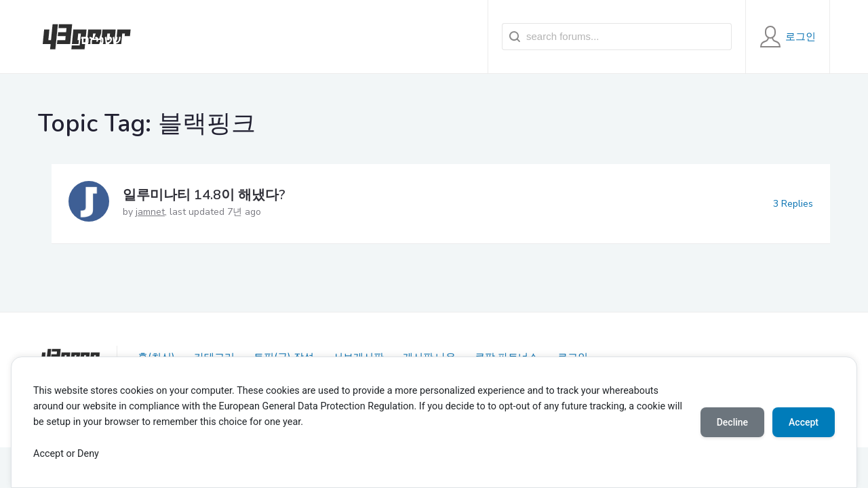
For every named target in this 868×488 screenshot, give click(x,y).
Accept (804, 422)
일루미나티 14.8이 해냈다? (204, 195)
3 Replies (793, 204)
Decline (732, 422)
